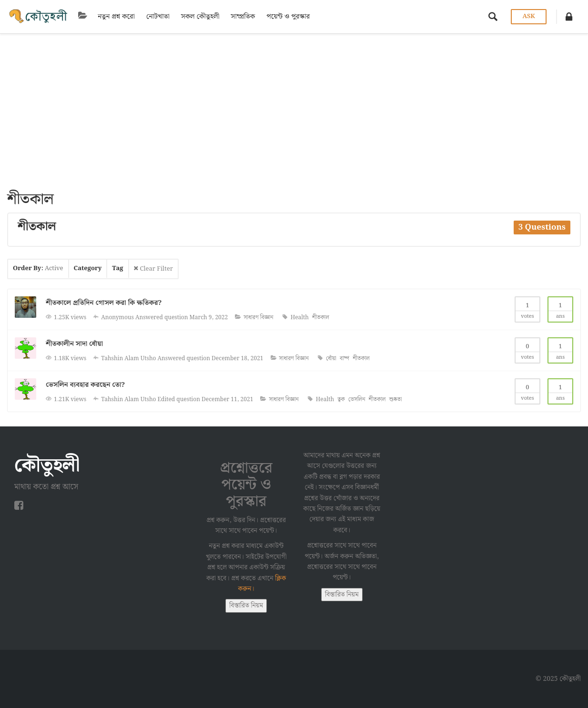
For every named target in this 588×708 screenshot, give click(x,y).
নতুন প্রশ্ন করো (114, 17)
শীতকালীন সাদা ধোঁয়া (74, 344)
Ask (528, 16)
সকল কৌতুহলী (198, 17)
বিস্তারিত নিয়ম (246, 606)
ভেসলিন (357, 400)
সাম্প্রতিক (241, 17)
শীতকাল (321, 318)
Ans (560, 309)
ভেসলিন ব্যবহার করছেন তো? (85, 385)
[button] (569, 17)
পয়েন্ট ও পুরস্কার (286, 17)
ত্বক (341, 400)
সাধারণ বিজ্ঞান (258, 318)
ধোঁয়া (331, 359)
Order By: (38, 268)
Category (88, 268)
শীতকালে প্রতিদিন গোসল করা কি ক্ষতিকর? (104, 303)
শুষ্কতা (396, 400)
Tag (117, 268)
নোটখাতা (156, 17)
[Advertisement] (294, 105)
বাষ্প (345, 359)
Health (300, 318)
